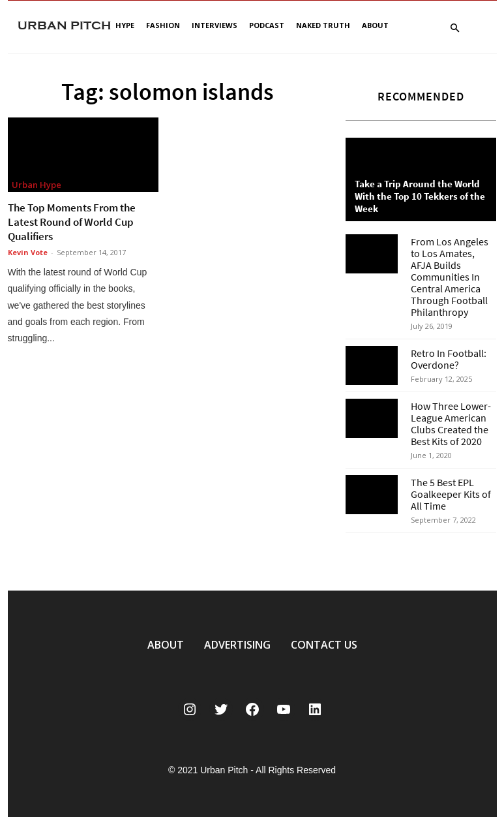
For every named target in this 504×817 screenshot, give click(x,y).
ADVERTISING (237, 645)
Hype (125, 25)
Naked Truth (323, 25)
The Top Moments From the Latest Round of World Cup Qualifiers (72, 222)
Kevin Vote (28, 252)
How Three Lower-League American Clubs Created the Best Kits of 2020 (451, 424)
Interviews (215, 25)
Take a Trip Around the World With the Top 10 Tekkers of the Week (420, 196)
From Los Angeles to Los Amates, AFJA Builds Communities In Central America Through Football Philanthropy (450, 277)
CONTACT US (324, 645)
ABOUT (166, 645)
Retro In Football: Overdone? (449, 359)
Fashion (163, 25)
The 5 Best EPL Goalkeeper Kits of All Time (451, 494)
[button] (455, 28)
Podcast (267, 25)
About (375, 25)
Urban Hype (37, 185)
